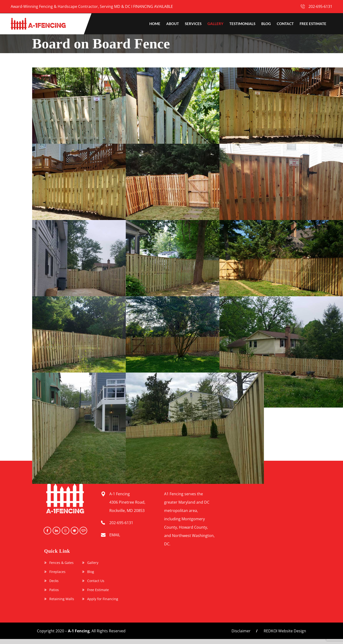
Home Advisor (74, 531)
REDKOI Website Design (285, 631)
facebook (47, 531)
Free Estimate (98, 590)
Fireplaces (57, 572)
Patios (54, 590)
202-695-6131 (320, 6)
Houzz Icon (65, 531)
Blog (91, 572)
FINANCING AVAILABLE (153, 6)
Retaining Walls (62, 599)
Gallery (93, 563)
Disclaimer (241, 631)
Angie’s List (83, 531)
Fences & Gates (61, 563)
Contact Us (96, 581)
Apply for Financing (103, 599)
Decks (54, 581)
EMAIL (115, 535)
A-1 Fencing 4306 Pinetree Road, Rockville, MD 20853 (127, 502)
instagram (56, 531)
